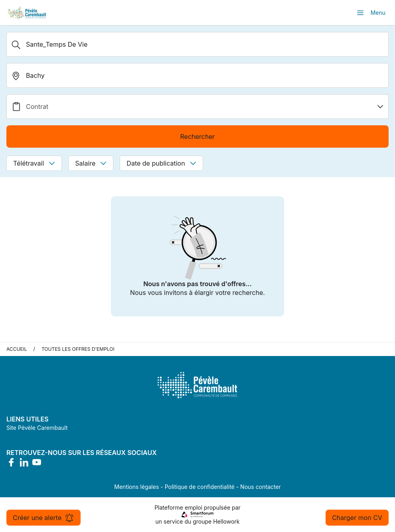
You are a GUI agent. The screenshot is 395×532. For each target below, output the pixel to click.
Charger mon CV (357, 518)
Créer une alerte (43, 518)
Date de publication (161, 163)
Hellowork (226, 521)
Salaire (91, 163)
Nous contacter (261, 487)
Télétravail (34, 163)
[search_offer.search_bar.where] (197, 75)
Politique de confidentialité (200, 487)
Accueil (17, 349)
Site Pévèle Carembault (37, 428)
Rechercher (197, 136)
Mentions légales (136, 487)
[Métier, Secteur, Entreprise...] (197, 44)
